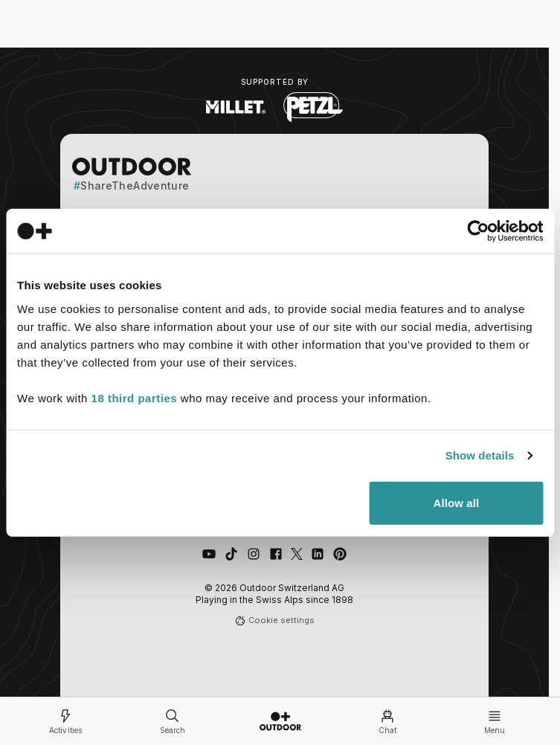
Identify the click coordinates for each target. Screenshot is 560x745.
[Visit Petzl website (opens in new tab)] (313, 107)
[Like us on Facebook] (276, 554)
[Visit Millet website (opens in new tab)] (236, 107)
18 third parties (135, 397)
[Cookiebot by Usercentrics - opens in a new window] (478, 231)
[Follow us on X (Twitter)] (297, 554)
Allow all (456, 502)
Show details (480, 455)
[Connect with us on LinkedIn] (318, 554)
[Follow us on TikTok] (231, 554)
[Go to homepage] (280, 721)
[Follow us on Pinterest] (340, 554)
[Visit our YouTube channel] (209, 554)
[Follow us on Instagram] (254, 554)
